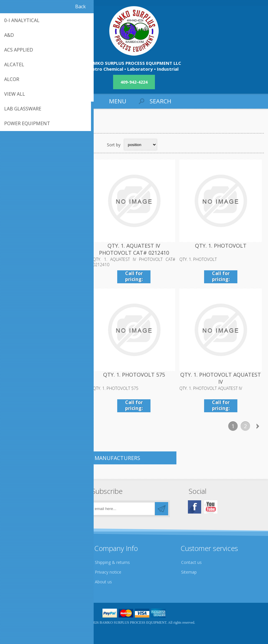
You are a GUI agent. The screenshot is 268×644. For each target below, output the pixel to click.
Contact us (191, 562)
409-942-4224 (134, 82)
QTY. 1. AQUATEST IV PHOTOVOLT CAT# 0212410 (134, 249)
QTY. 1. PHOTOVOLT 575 (134, 375)
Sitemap (189, 572)
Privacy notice (108, 572)
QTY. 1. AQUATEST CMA (47, 246)
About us (103, 582)
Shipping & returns (112, 562)
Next (258, 426)
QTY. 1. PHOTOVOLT (221, 246)
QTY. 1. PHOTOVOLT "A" (47, 375)
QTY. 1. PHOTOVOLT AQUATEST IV (221, 378)
